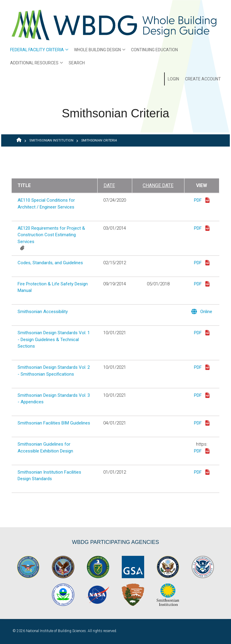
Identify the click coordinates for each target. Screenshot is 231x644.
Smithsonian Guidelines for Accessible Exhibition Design (45, 448)
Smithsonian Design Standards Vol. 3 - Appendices (54, 399)
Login (173, 79)
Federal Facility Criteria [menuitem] (38, 52)
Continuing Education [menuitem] (154, 50)
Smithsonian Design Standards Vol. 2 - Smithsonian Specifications (54, 371)
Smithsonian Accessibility (43, 312)
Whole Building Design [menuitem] (98, 52)
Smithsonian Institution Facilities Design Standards (49, 476)
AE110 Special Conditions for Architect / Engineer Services (46, 204)
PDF (202, 201)
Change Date (158, 185)
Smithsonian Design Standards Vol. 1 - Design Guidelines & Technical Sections (54, 339)
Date (109, 185)
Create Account (203, 79)
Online (202, 312)
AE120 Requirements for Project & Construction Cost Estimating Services (51, 235)
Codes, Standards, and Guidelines (50, 263)
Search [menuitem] (77, 63)
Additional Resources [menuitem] (35, 65)
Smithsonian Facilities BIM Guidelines (54, 423)
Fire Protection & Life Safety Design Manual (53, 287)
